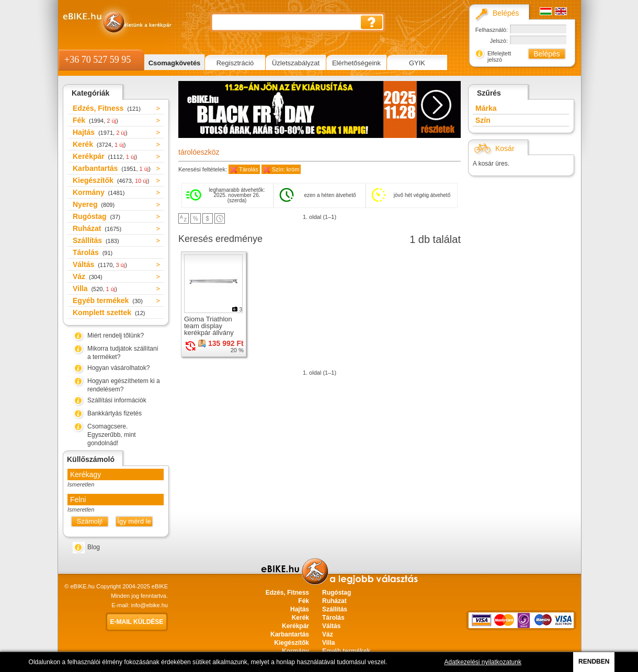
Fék (95, 120)
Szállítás (96, 240)
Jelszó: (499, 41)
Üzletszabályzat (296, 63)
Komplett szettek (109, 312)
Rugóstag (96, 216)
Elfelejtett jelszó (499, 56)
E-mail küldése (137, 622)
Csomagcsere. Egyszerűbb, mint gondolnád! (112, 435)
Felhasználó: (492, 30)
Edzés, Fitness (107, 108)
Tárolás (93, 252)
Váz (88, 276)
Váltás (100, 264)
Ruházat (97, 228)
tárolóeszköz (199, 152)
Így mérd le (134, 521)
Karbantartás (112, 168)
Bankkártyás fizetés (115, 413)
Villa (95, 288)
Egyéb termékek (108, 300)
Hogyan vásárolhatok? (118, 368)
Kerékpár (105, 156)
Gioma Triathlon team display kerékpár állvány (209, 326)
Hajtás (100, 132)
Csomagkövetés (175, 63)
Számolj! (90, 521)
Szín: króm (286, 169)
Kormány (99, 192)
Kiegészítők (111, 180)
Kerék (99, 144)
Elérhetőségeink (356, 63)
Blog (94, 547)
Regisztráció (235, 63)
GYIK (417, 63)
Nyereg (94, 204)
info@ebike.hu (150, 605)
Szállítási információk (117, 400)
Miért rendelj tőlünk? (116, 335)
